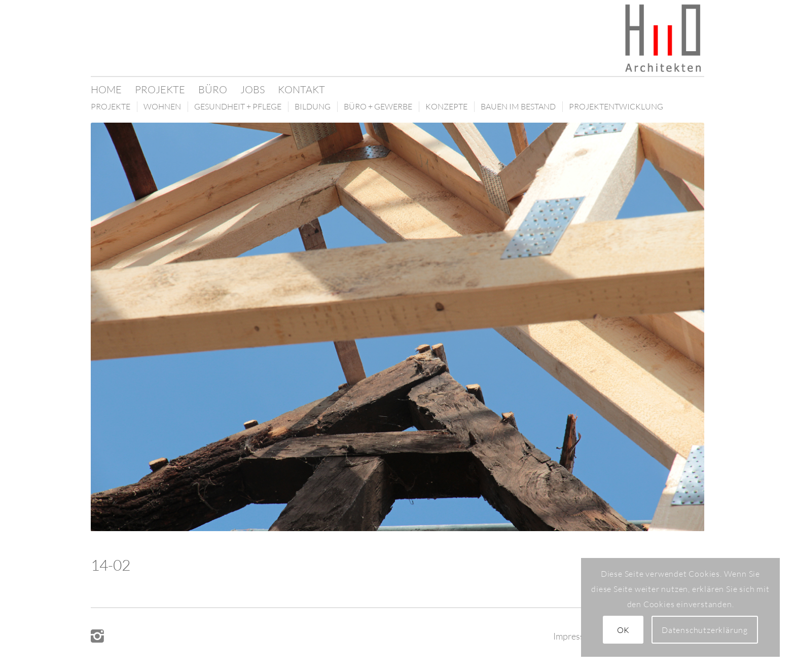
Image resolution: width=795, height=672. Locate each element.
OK (624, 630)
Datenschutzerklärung (705, 630)
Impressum (575, 636)
